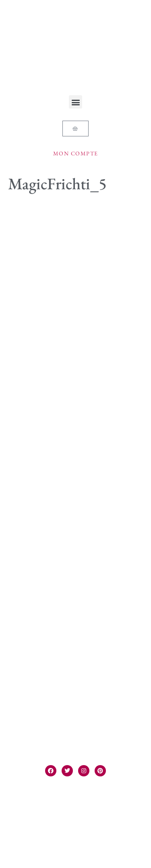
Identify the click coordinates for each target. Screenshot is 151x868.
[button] (75, 102)
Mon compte (76, 153)
